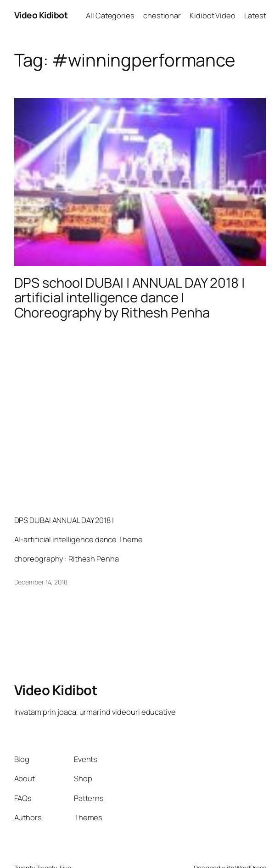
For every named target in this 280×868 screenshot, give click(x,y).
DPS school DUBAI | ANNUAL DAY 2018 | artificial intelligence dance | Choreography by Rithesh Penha (129, 298)
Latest (255, 15)
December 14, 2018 (41, 582)
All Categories (110, 15)
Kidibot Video (213, 15)
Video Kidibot (41, 15)
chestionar (162, 15)
